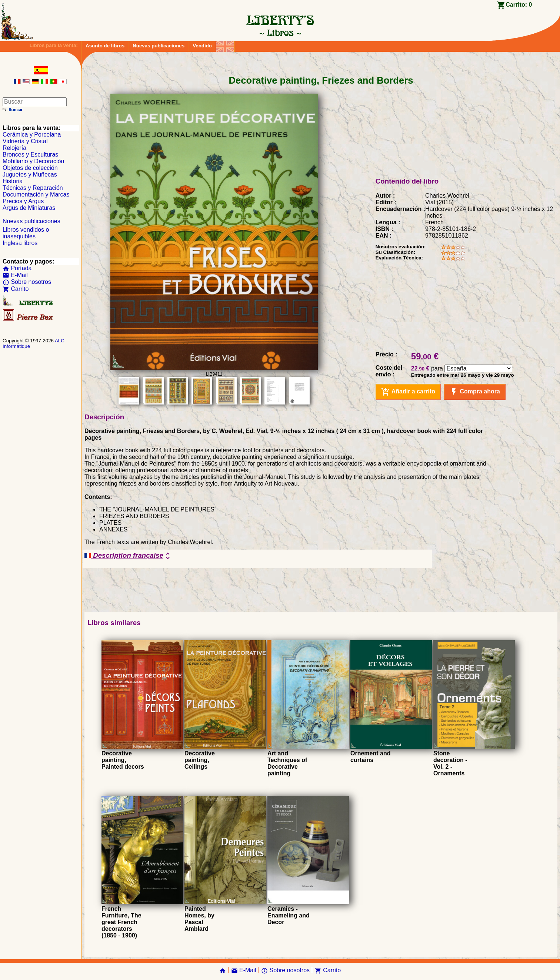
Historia (13, 181)
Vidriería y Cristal (25, 141)
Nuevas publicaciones (159, 46)
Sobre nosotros (27, 282)
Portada (17, 268)
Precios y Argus (23, 201)
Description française (128, 556)
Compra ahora (475, 392)
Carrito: (519, 5)
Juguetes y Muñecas (30, 174)
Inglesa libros (20, 243)
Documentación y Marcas (36, 194)
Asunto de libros (105, 46)
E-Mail (15, 275)
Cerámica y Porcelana (32, 135)
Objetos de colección (30, 168)
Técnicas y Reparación (33, 188)
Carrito (16, 289)
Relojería (14, 148)
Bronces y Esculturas (30, 155)
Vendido (202, 46)
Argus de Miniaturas (29, 208)
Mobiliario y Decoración (33, 161)
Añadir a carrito (408, 392)
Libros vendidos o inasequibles (26, 233)
